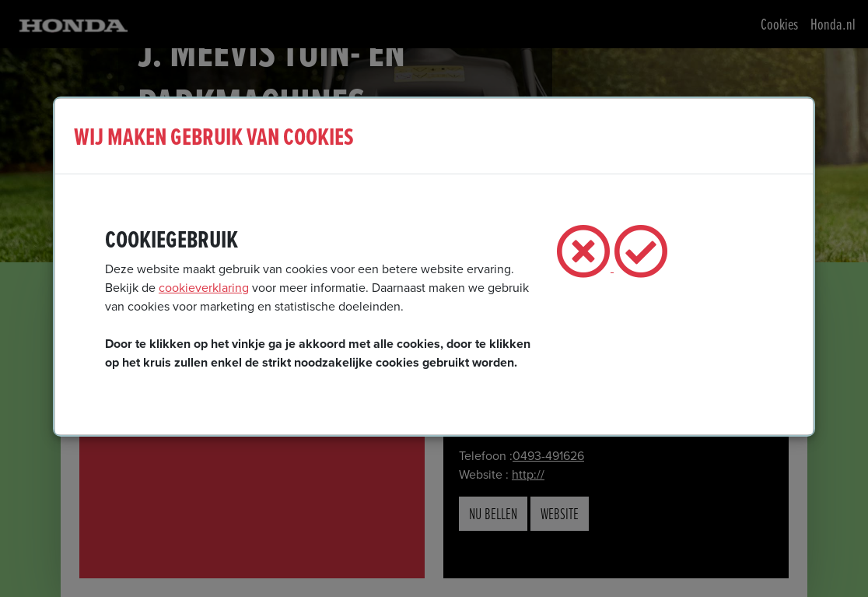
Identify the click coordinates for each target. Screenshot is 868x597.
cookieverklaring (204, 288)
